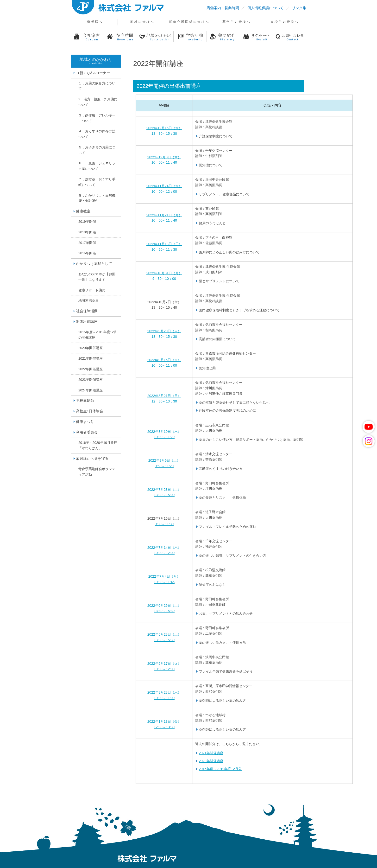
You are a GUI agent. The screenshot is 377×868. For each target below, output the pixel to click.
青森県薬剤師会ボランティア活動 (97, 472)
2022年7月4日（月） (164, 576)
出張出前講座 (87, 322)
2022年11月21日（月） (164, 215)
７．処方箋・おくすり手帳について (97, 182)
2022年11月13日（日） (164, 244)
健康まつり (85, 422)
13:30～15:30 (164, 611)
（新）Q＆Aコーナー (93, 73)
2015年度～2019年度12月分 (220, 769)
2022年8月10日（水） (164, 432)
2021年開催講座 (211, 753)
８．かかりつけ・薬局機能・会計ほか (97, 198)
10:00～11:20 (164, 437)
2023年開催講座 (91, 380)
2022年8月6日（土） (164, 460)
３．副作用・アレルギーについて (97, 118)
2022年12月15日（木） (164, 128)
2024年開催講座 (91, 390)
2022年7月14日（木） (164, 548)
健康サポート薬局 (92, 290)
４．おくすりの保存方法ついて (97, 134)
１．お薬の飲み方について (97, 86)
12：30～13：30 (164, 401)
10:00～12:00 (164, 553)
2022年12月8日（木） (164, 157)
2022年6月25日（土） (164, 606)
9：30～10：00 (164, 279)
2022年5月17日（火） (164, 664)
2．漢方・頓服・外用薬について (98, 102)
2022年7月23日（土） (164, 490)
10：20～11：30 (164, 249)
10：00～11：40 (164, 162)
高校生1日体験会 (90, 411)
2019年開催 (87, 222)
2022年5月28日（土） (164, 634)
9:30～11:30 (164, 524)
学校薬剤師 (85, 400)
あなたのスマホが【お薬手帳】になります (97, 277)
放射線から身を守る (92, 458)
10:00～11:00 (164, 698)
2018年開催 (87, 232)
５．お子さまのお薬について (97, 150)
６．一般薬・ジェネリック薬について (97, 166)
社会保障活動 (87, 311)
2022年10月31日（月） (164, 273)
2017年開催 (87, 243)
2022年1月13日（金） (164, 721)
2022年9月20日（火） (164, 331)
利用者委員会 (87, 432)
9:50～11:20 (164, 466)
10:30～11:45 (164, 582)
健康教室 (83, 211)
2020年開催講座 (211, 761)
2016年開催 (87, 253)
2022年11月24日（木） (164, 186)
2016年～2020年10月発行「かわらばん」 (98, 445)
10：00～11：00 (164, 365)
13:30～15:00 (164, 495)
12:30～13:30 (164, 727)
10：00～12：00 (164, 191)
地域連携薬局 (88, 300)
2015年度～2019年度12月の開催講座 (98, 335)
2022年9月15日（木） (164, 360)
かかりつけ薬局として (94, 264)
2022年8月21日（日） (164, 396)
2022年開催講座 (91, 369)
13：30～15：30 (164, 134)
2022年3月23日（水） (164, 692)
